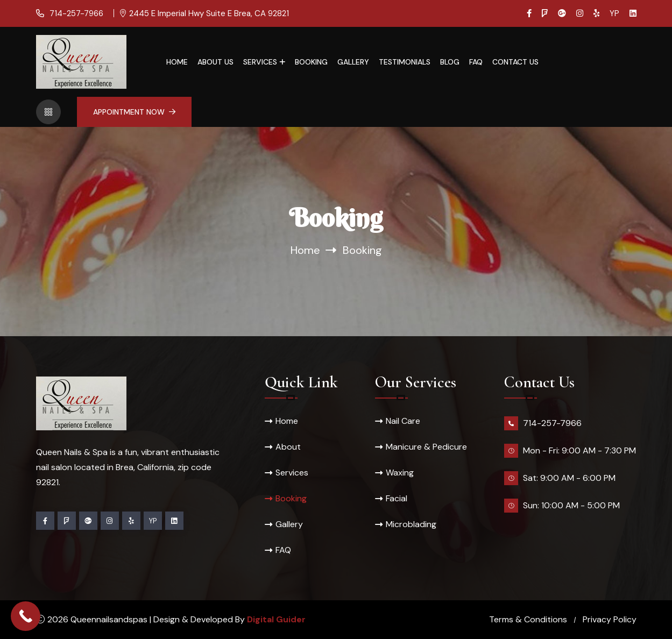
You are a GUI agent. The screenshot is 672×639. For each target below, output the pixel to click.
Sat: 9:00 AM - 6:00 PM (569, 478)
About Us (215, 62)
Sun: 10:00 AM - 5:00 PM (571, 505)
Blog (450, 62)
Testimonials (405, 62)
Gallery (353, 62)
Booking (311, 62)
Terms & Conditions (528, 619)
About (288, 447)
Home (177, 62)
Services (260, 62)
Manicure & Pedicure (426, 447)
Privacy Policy (610, 619)
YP (614, 13)
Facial (397, 498)
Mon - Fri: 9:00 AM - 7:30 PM (579, 450)
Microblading (411, 524)
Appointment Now (134, 112)
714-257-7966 (75, 13)
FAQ (476, 62)
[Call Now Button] (26, 616)
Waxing (400, 473)
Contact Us (515, 62)
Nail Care (403, 421)
